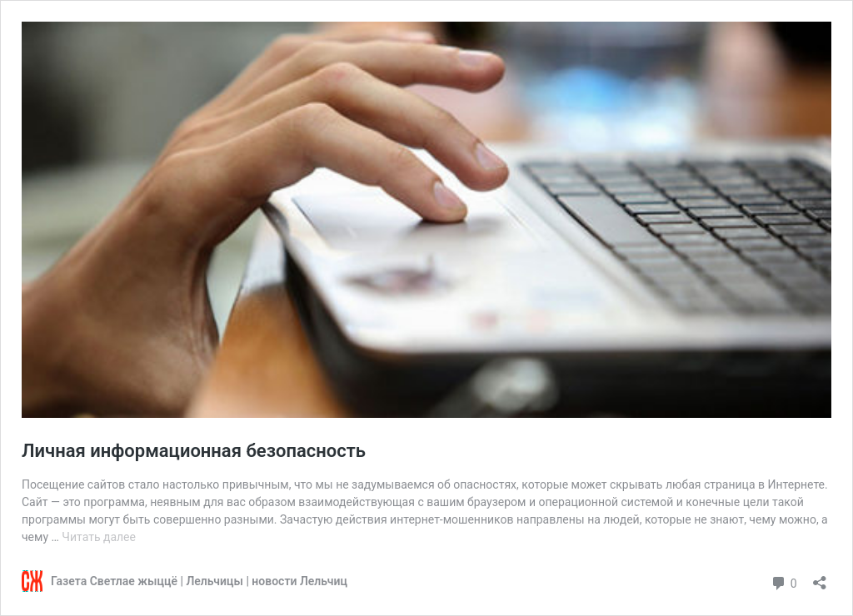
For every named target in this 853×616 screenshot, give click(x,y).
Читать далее (99, 537)
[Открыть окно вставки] (820, 577)
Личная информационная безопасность (194, 451)
